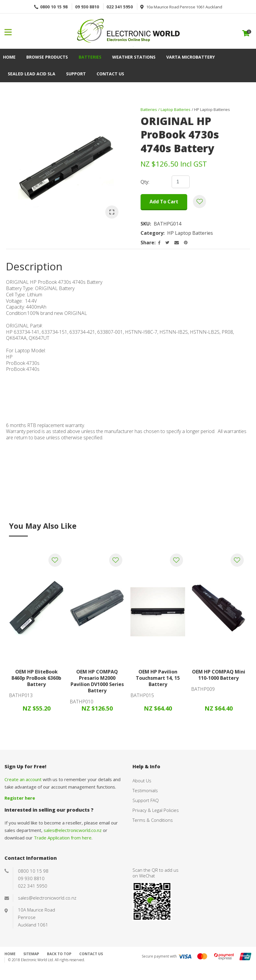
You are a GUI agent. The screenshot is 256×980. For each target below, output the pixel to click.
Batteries (90, 57)
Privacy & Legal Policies (156, 810)
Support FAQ (146, 800)
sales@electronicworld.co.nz (73, 830)
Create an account (23, 779)
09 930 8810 (87, 7)
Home (9, 57)
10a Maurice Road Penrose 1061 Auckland (184, 7)
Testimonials (145, 790)
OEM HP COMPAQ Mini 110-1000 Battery (219, 675)
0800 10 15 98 (54, 7)
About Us (142, 781)
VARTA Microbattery (191, 57)
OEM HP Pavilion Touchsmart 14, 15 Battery (158, 678)
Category (152, 233)
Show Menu (8, 32)
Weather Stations (134, 57)
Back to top (59, 954)
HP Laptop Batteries (212, 109)
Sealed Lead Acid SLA (32, 74)
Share (147, 243)
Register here (20, 798)
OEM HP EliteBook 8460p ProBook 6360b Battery (36, 678)
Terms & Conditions (153, 820)
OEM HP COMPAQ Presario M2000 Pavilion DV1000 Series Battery (97, 681)
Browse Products (47, 57)
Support (76, 74)
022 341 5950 (120, 7)
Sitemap (31, 954)
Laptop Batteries (176, 109)
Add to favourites (55, 560)
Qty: (145, 182)
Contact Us (110, 74)
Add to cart (164, 202)
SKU (145, 224)
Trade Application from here (63, 838)
